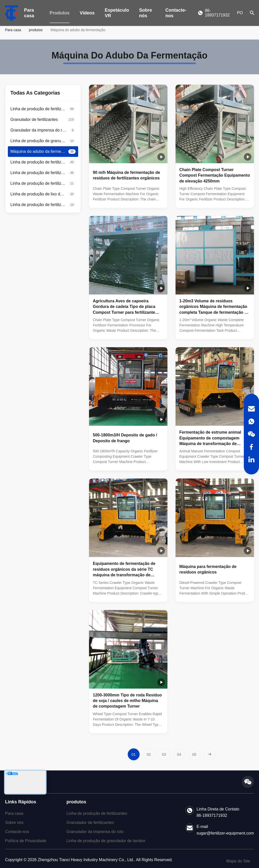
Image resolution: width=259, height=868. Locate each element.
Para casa (29, 13)
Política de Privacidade (26, 841)
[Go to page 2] (149, 754)
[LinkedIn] (251, 459)
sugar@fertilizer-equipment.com (225, 833)
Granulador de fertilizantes (90, 823)
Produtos (60, 13)
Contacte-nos (176, 13)
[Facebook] (251, 447)
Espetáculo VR (117, 13)
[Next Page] (210, 754)
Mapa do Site (238, 861)
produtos (36, 30)
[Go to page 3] (164, 754)
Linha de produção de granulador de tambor (106, 841)
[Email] (251, 409)
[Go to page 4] (179, 754)
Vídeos (87, 13)
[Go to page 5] (194, 754)
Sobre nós (146, 13)
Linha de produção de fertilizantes (97, 813)
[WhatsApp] (251, 421)
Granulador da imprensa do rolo (95, 832)
